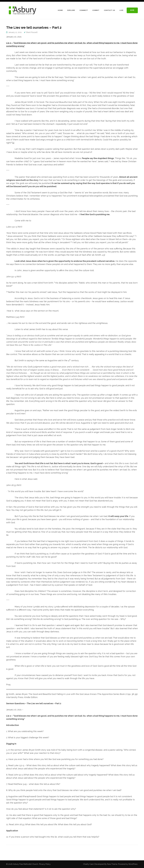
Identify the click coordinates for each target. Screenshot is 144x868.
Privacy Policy (45, 864)
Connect (84, 10)
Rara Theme (112, 864)
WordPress (133, 864)
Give (132, 10)
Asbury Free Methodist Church (25, 864)
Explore (71, 10)
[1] (13, 143)
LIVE (121, 10)
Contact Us (109, 10)
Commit (96, 10)
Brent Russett (32, 32)
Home (60, 10)
